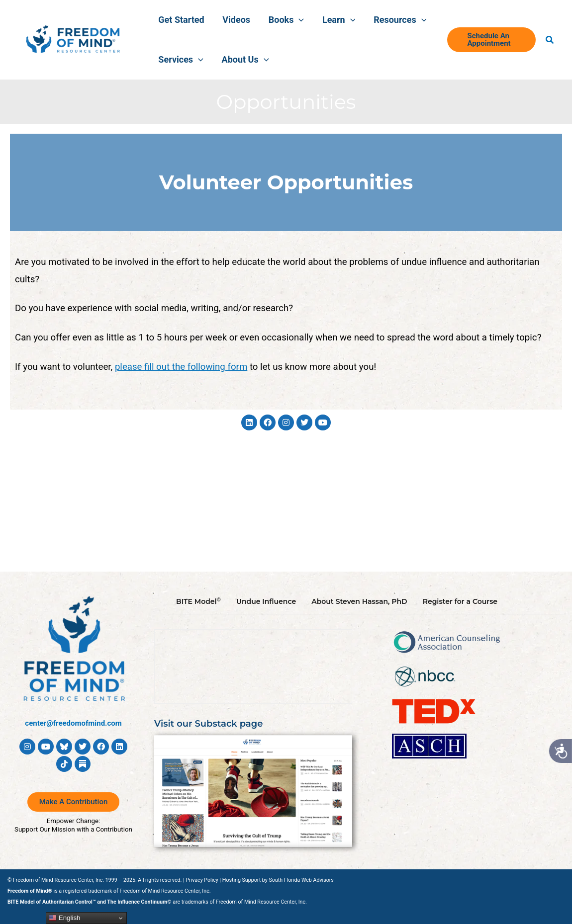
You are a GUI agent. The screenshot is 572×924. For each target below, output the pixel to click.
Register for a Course (460, 601)
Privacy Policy (202, 880)
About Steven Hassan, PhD (359, 601)
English (64, 918)
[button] (291, 20)
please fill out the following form (181, 367)
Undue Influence (266, 601)
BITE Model (198, 601)
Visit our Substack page (209, 724)
